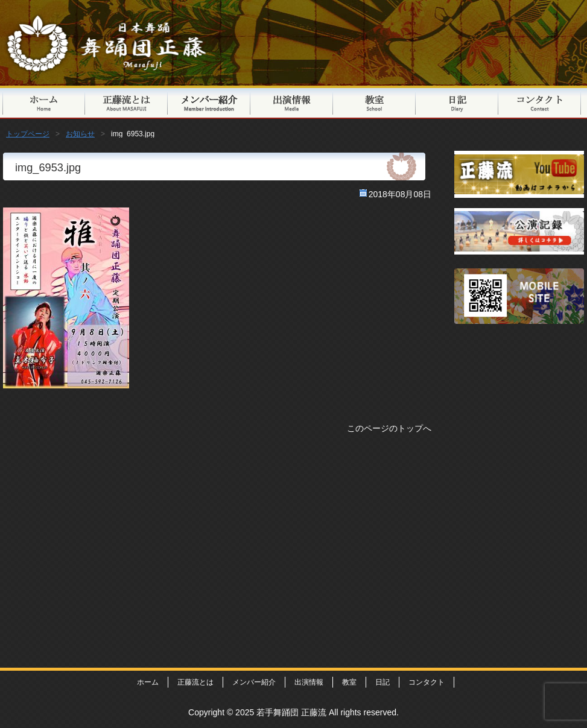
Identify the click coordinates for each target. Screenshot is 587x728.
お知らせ (80, 134)
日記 (457, 102)
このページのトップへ (389, 428)
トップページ (44, 102)
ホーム (148, 682)
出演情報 (292, 102)
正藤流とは (126, 102)
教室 (374, 102)
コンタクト (540, 102)
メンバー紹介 (209, 102)
